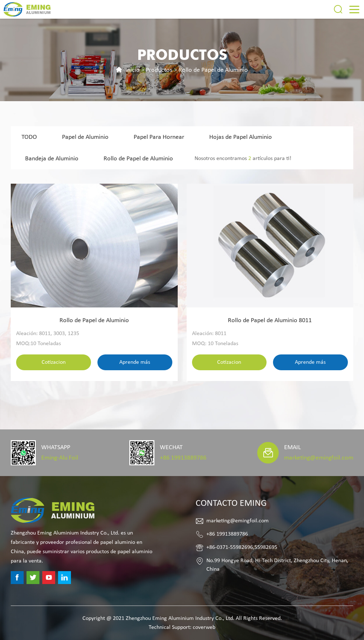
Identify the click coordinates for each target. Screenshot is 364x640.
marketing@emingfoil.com (319, 458)
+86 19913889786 (183, 458)
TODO (29, 137)
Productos (159, 70)
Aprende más (135, 362)
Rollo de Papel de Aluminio (213, 70)
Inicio (133, 70)
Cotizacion (54, 362)
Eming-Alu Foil (60, 458)
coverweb (204, 627)
